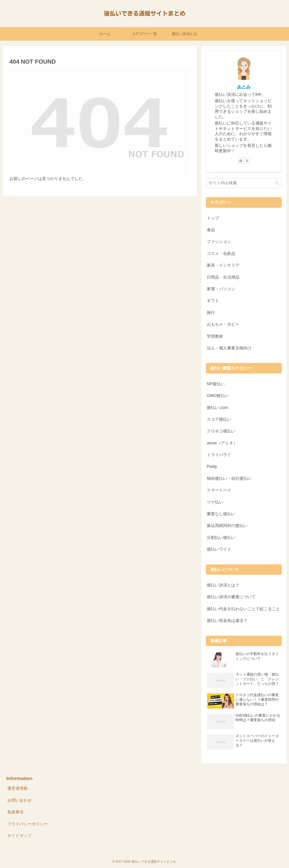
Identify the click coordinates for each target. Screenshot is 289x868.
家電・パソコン (221, 289)
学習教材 (215, 336)
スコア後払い (219, 419)
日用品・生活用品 (223, 277)
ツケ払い (215, 502)
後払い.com (217, 408)
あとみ (244, 87)
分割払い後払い (221, 538)
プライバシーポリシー (28, 824)
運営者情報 (17, 788)
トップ (213, 218)
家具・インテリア (223, 265)
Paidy (212, 466)
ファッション (219, 242)
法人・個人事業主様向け (229, 348)
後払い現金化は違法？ (227, 621)
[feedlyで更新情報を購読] (241, 161)
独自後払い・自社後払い (229, 478)
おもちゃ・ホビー (223, 324)
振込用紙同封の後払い (227, 526)
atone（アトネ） (222, 443)
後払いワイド (219, 549)
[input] (244, 183)
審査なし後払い (221, 514)
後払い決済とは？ (223, 585)
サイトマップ (19, 836)
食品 (211, 230)
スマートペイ (219, 490)
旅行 (211, 313)
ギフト (213, 301)
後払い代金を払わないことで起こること (243, 609)
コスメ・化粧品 (221, 254)
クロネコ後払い (221, 431)
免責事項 (15, 812)
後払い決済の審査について (231, 597)
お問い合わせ (19, 800)
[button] (277, 183)
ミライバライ (219, 455)
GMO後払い (218, 396)
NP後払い (216, 384)
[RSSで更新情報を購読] (247, 161)
